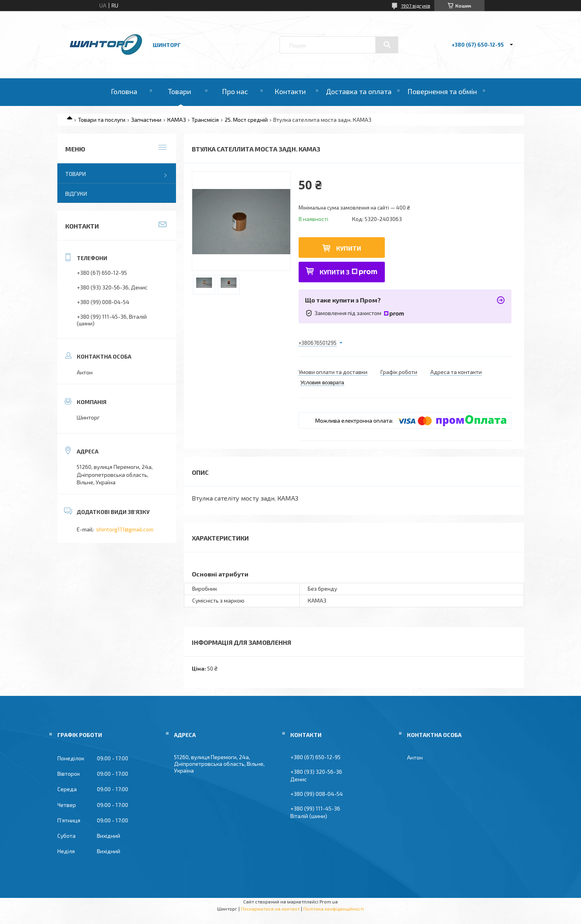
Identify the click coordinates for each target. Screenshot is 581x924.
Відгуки (76, 194)
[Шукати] (387, 45)
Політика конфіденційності (334, 909)
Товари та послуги (102, 120)
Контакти (290, 91)
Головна (124, 91)
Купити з (348, 272)
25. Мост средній (246, 120)
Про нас (235, 91)
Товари (180, 91)
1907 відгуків (416, 6)
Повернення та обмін (442, 91)
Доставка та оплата (359, 91)
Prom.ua (329, 901)
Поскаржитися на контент (270, 909)
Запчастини (146, 120)
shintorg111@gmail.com (125, 529)
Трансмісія (205, 120)
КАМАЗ (177, 120)
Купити (349, 248)
